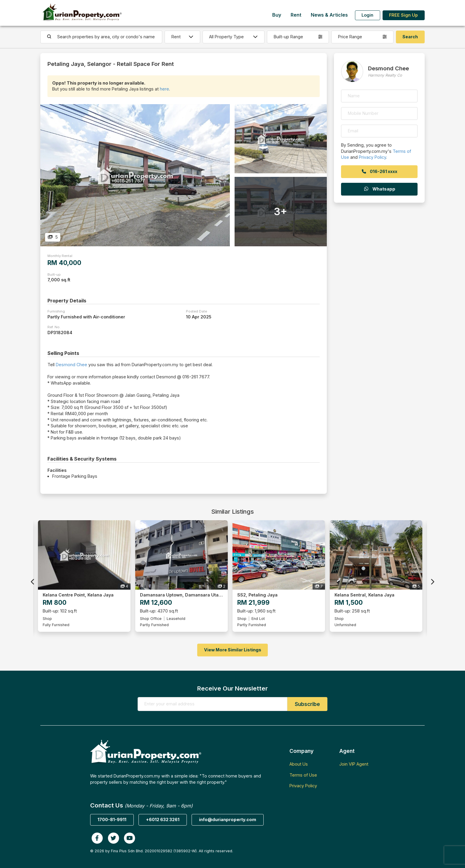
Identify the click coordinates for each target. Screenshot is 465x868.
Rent (296, 15)
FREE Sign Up (403, 15)
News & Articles (329, 15)
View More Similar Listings (233, 650)
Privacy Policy (372, 157)
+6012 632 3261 (163, 819)
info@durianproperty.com (228, 819)
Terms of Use (303, 775)
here (164, 89)
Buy (277, 15)
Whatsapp (379, 189)
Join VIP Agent (354, 764)
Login (367, 15)
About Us (299, 764)
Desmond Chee (71, 365)
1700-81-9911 (112, 819)
